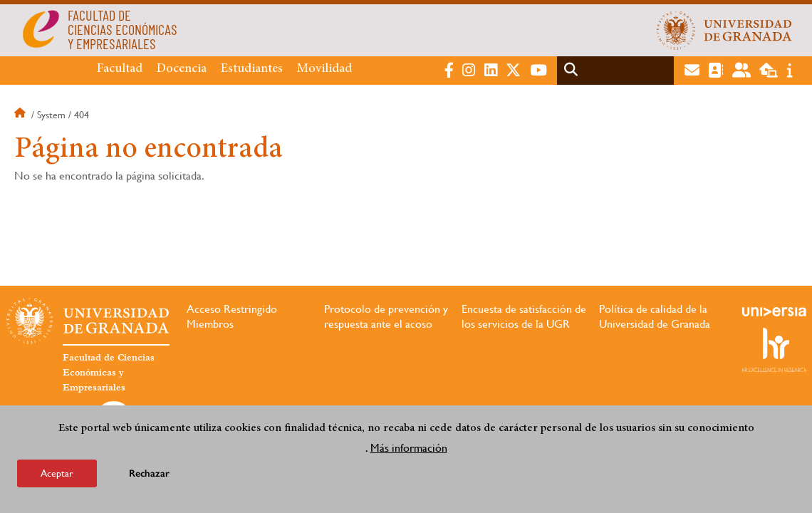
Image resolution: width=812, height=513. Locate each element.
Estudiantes (252, 69)
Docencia (182, 69)
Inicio (21, 115)
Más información (409, 448)
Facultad (120, 69)
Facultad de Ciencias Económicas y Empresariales (109, 373)
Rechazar (149, 473)
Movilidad (324, 69)
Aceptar (57, 473)
